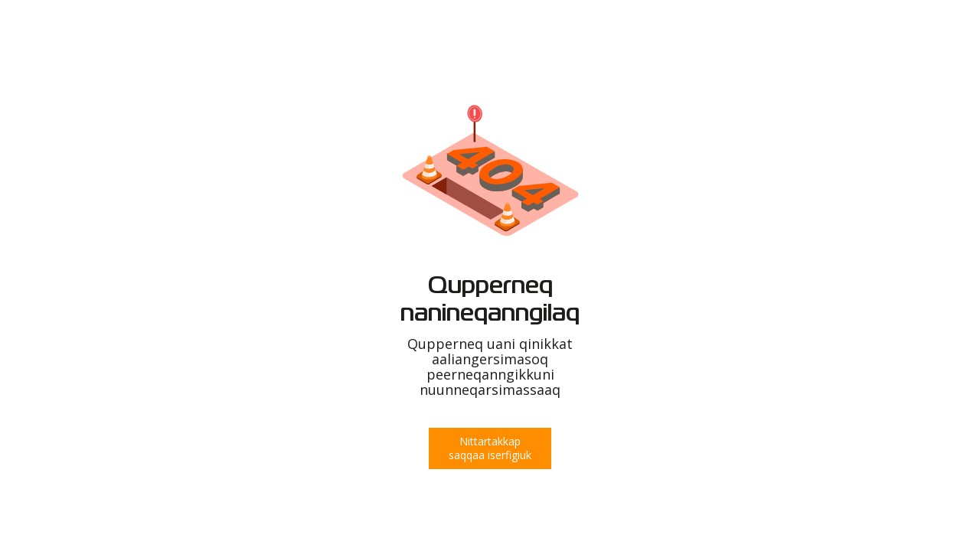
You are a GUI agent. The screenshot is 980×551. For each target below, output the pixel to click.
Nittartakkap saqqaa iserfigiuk (490, 448)
